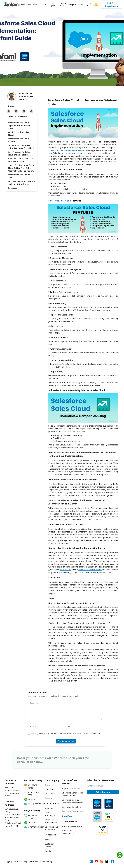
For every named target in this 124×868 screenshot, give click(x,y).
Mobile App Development (68, 832)
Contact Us (89, 5)
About (29, 5)
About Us (49, 785)
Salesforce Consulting (72, 807)
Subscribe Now (103, 792)
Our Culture (50, 794)
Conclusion (13, 188)
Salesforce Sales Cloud (60, 201)
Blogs (47, 840)
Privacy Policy (46, 861)
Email (71, 727)
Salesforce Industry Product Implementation (73, 801)
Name (33, 727)
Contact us (65, 570)
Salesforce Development (73, 811)
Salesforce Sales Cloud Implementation (66, 150)
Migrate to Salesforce (71, 789)
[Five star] (97, 5)
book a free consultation (90, 570)
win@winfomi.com (33, 827)
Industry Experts (53, 5)
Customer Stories (63, 5)
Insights (73, 5)
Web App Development (72, 826)
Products (44, 5)
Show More (67, 816)
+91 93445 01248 (31, 817)
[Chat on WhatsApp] (120, 855)
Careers (81, 5)
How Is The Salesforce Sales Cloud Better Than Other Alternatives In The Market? (21, 168)
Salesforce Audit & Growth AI (52, 828)
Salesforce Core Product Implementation (73, 794)
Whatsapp (31, 823)
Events (48, 851)
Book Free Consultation (111, 5)
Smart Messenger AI (51, 814)
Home (23, 5)
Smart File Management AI (52, 821)
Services (36, 5)
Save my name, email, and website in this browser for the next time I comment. (66, 734)
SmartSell (49, 808)
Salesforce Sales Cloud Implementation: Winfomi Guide (20, 125)
